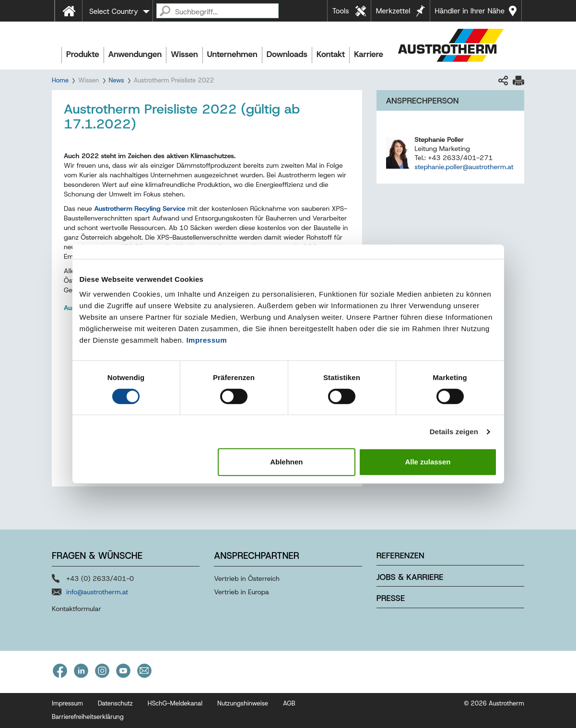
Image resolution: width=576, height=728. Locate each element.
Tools (341, 11)
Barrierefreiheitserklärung (88, 717)
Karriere (369, 54)
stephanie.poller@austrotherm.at (464, 167)
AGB (289, 703)
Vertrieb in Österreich (247, 578)
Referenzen (400, 555)
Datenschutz (115, 703)
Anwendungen (135, 54)
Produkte (83, 54)
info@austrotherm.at (97, 592)
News (117, 80)
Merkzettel (393, 11)
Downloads (287, 54)
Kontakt (331, 54)
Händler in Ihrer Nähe (470, 11)
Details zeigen (454, 432)
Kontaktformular (76, 609)
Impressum (206, 340)
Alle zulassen (428, 462)
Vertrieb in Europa (241, 592)
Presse (391, 598)
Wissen (184, 54)
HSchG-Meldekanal (175, 703)
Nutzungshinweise (243, 703)
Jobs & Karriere (410, 577)
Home (60, 80)
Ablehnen (286, 462)
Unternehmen (232, 54)
